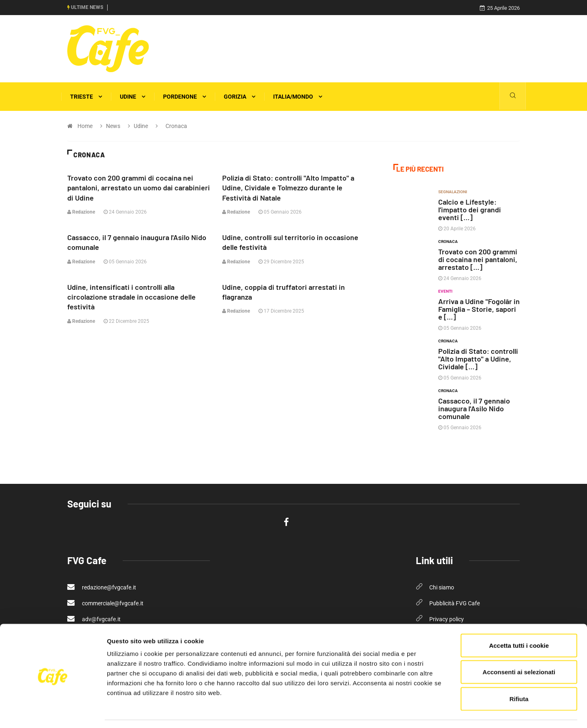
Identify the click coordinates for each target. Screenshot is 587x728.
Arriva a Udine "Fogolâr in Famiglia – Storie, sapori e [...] (479, 309)
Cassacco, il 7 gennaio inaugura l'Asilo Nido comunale (474, 408)
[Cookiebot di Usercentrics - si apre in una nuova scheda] (53, 712)
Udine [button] (132, 97)
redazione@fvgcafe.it (102, 587)
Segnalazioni (453, 192)
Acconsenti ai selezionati (519, 648)
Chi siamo (442, 587)
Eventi (445, 291)
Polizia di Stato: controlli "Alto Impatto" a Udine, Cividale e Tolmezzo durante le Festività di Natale (288, 188)
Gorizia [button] (239, 97)
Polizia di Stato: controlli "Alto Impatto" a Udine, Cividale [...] (478, 359)
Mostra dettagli (433, 712)
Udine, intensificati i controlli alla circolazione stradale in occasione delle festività (131, 296)
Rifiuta (519, 674)
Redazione (81, 212)
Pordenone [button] (184, 97)
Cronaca (448, 242)
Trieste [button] (86, 97)
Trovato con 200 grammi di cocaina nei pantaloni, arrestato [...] (478, 259)
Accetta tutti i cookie (519, 621)
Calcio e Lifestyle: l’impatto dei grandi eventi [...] (470, 210)
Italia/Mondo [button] (298, 97)
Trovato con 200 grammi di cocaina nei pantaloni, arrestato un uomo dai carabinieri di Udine (139, 188)
